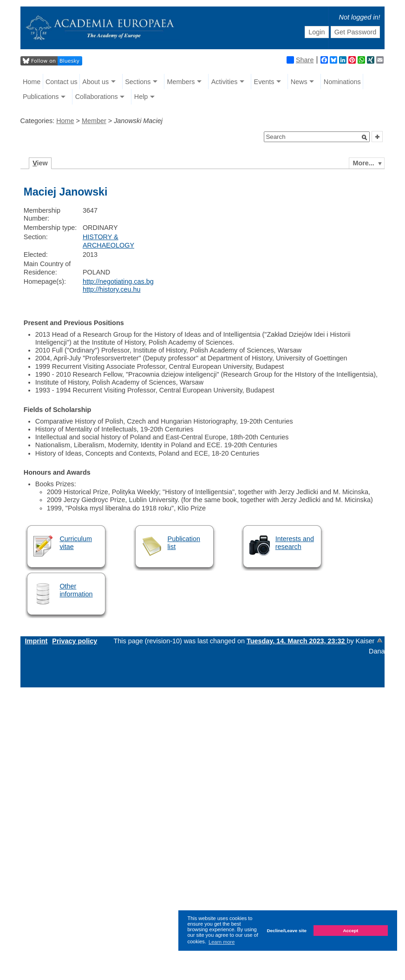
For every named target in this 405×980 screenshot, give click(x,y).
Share (300, 60)
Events (264, 82)
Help (141, 97)
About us (95, 82)
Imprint (36, 641)
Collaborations (97, 97)
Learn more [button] (222, 942)
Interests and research (295, 543)
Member (94, 121)
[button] (365, 137)
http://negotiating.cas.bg (118, 281)
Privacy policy (75, 641)
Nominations (342, 82)
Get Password (355, 32)
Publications (41, 97)
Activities (225, 82)
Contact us (62, 82)
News (299, 82)
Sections (138, 82)
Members (181, 82)
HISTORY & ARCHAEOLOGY (108, 241)
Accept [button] (350, 931)
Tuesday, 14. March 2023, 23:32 (297, 641)
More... (363, 163)
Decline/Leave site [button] (287, 931)
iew (40, 163)
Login (317, 32)
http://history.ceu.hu (112, 289)
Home (32, 82)
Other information (76, 590)
